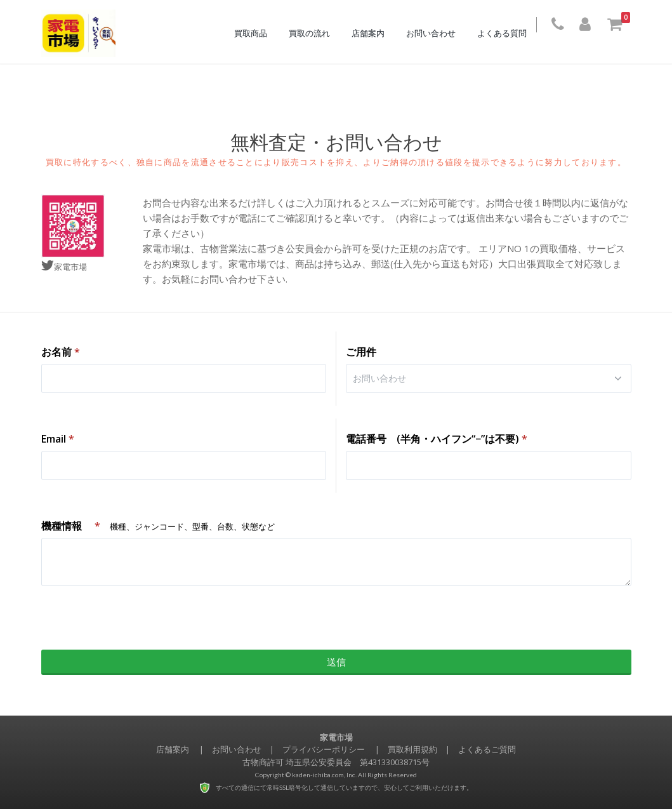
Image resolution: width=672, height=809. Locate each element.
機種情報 (158, 526)
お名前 (61, 352)
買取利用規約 (412, 749)
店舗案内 (374, 33)
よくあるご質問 (487, 749)
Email (58, 439)
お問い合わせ (437, 33)
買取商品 (257, 33)
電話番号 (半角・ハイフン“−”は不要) (437, 439)
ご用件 (361, 352)
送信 (336, 662)
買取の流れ (316, 33)
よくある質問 (508, 33)
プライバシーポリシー (324, 749)
